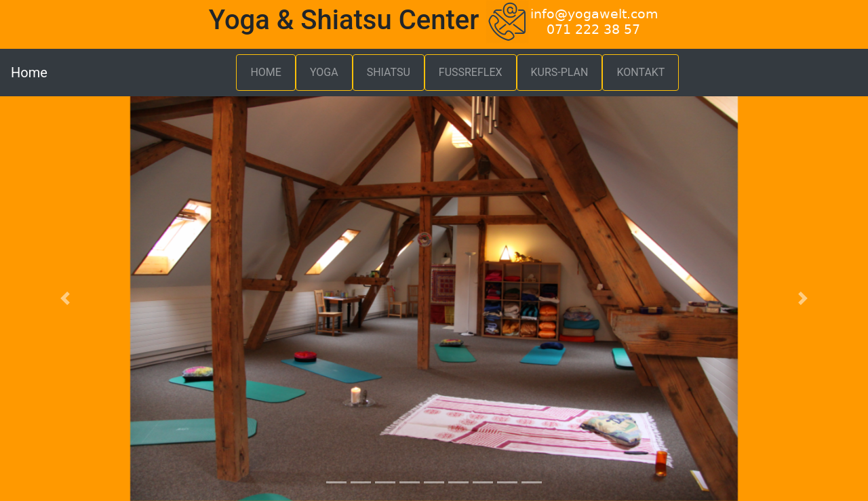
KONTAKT (640, 72)
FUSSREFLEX (471, 72)
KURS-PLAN (560, 72)
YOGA (324, 72)
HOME (265, 72)
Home (29, 73)
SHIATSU (389, 72)
